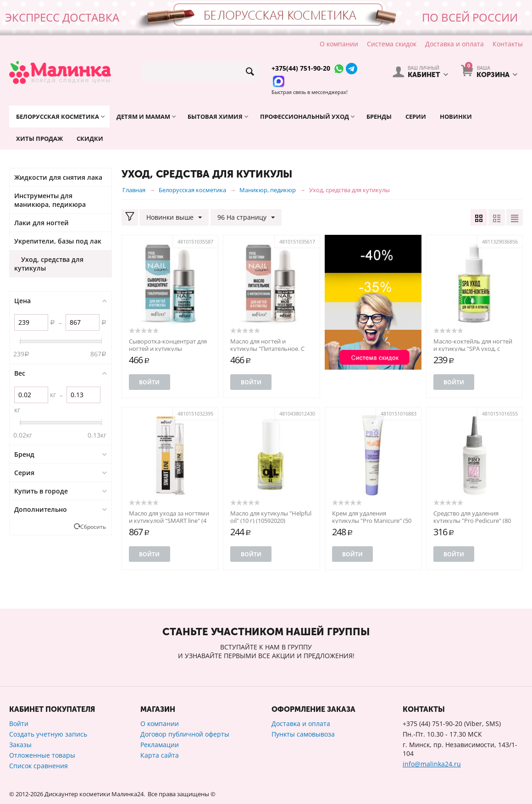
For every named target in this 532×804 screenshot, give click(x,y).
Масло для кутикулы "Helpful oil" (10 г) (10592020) (271, 517)
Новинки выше (174, 218)
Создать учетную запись (48, 734)
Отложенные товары (42, 755)
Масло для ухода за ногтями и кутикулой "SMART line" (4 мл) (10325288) (169, 521)
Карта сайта (160, 755)
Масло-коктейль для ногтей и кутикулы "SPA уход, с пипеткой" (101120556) (473, 349)
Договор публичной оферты (185, 734)
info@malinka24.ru (432, 764)
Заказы (20, 745)
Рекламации (160, 745)
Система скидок (392, 44)
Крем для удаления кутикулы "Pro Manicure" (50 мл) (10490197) (372, 521)
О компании (339, 44)
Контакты (508, 44)
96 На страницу (246, 218)
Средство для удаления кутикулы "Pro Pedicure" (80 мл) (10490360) (472, 521)
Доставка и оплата (454, 44)
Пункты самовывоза (303, 734)
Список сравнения (39, 766)
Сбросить (93, 527)
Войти (149, 382)
